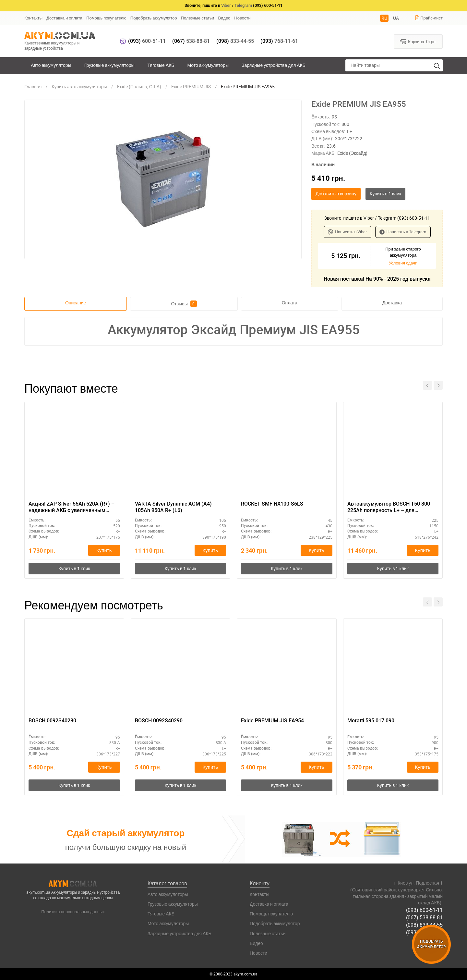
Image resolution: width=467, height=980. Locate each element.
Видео (224, 18)
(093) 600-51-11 (424, 910)
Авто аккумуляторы (51, 65)
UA (396, 18)
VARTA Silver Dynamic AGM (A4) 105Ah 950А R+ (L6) (173, 507)
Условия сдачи (403, 263)
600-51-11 (147, 41)
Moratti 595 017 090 (371, 721)
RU (384, 18)
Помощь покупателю (106, 18)
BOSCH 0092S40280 (52, 721)
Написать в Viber (347, 232)
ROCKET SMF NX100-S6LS (272, 504)
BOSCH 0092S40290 (159, 721)
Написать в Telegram (403, 232)
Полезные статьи (198, 18)
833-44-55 (235, 41)
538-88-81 (191, 41)
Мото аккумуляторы (208, 65)
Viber (226, 5)
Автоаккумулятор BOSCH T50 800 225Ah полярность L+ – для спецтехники (389, 508)
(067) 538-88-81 (424, 917)
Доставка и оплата (64, 18)
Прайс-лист (429, 18)
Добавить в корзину (336, 194)
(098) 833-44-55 (424, 925)
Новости (242, 18)
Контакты (33, 18)
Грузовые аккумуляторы (109, 65)
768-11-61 (279, 41)
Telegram (243, 5)
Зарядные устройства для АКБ (274, 65)
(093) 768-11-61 (424, 932)
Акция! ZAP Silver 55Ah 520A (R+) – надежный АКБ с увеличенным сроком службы (72, 508)
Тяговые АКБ (161, 65)
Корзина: (418, 41)
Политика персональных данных (73, 912)
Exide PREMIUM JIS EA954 (272, 721)
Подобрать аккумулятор (154, 18)
